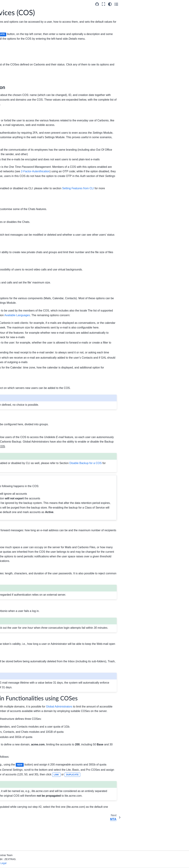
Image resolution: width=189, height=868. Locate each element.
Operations (13, 142)
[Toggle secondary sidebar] (183, 4)
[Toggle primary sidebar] (44, 4)
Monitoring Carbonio (16, 167)
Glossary (9, 178)
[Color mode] (177, 4)
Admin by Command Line (16, 160)
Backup (11, 126)
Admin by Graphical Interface (16, 66)
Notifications (14, 137)
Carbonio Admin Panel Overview (20, 76)
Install (8, 59)
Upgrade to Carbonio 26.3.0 (16, 41)
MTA (10, 104)
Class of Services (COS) (18, 96)
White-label (13, 83)
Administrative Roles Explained (19, 150)
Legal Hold (13, 131)
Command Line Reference (13, 195)
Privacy (11, 120)
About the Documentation (13, 186)
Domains (12, 89)
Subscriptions (15, 115)
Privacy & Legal (49, 863)
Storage (12, 109)
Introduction (11, 34)
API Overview (12, 173)
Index (8, 206)
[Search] (19, 25)
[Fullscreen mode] (170, 4)
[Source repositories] (164, 4)
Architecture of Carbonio (13, 51)
